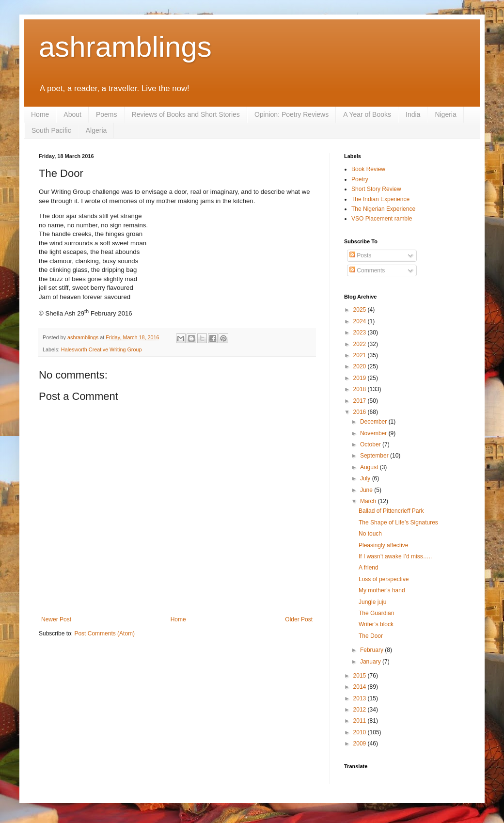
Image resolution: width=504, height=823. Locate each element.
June (367, 490)
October (371, 444)
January (371, 662)
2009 (361, 744)
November (374, 433)
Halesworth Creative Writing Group (102, 349)
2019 (361, 378)
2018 (361, 389)
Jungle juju (372, 602)
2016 (361, 412)
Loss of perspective (384, 579)
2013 (361, 698)
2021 (361, 355)
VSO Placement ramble (382, 219)
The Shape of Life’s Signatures (398, 522)
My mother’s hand (382, 590)
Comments (367, 270)
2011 (361, 721)
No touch (370, 534)
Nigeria (445, 114)
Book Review (368, 169)
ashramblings (125, 47)
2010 (361, 732)
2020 (361, 366)
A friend (369, 568)
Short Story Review (376, 189)
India (413, 114)
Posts (360, 255)
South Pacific (51, 130)
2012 (361, 710)
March (369, 501)
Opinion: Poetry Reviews (291, 114)
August (370, 467)
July (366, 478)
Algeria (96, 130)
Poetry (360, 179)
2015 (361, 676)
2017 (361, 401)
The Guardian (376, 613)
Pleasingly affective (384, 545)
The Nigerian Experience (383, 209)
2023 (361, 332)
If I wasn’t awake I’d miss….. (395, 556)
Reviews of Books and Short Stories (186, 114)
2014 (361, 687)
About (72, 114)
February (372, 650)
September (375, 456)
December (374, 422)
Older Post (299, 619)
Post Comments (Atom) (104, 633)
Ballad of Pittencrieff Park (391, 511)
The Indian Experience (380, 199)
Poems (107, 114)
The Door (371, 636)
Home (40, 114)
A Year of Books (367, 114)
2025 (361, 310)
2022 (361, 344)
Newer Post (56, 619)
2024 (361, 321)
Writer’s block (376, 624)
